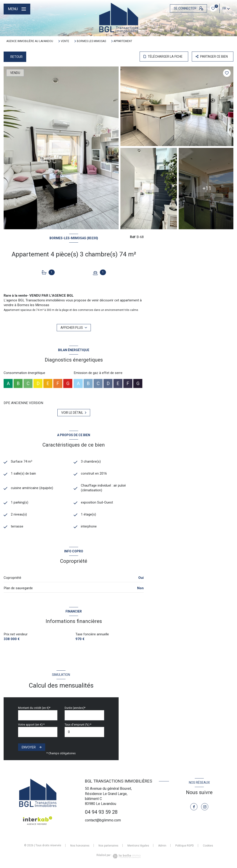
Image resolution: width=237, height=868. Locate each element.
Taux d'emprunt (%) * (78, 725)
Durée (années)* (75, 708)
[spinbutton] (84, 732)
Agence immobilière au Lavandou (30, 41)
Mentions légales (138, 846)
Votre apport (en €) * (31, 725)
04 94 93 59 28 (101, 812)
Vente (65, 41)
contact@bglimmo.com (103, 820)
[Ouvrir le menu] (17, 9)
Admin (162, 846)
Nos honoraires (80, 846)
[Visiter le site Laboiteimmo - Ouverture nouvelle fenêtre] (126, 856)
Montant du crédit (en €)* (34, 708)
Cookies (208, 846)
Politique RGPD (185, 846)
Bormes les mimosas (91, 41)
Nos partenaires (108, 846)
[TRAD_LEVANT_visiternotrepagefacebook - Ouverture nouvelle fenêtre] (194, 807)
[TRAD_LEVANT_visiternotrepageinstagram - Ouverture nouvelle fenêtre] (205, 807)
